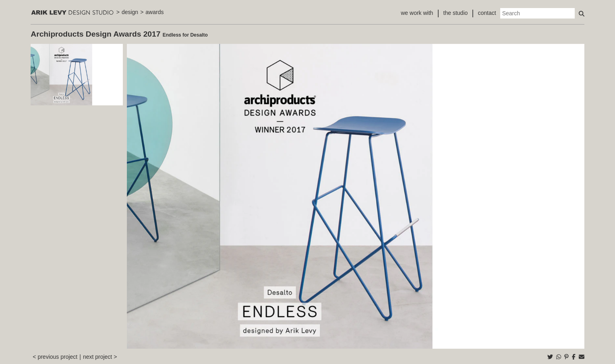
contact (487, 13)
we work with (417, 13)
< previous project (55, 357)
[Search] (537, 13)
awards (154, 12)
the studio (456, 13)
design (130, 12)
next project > (100, 357)
